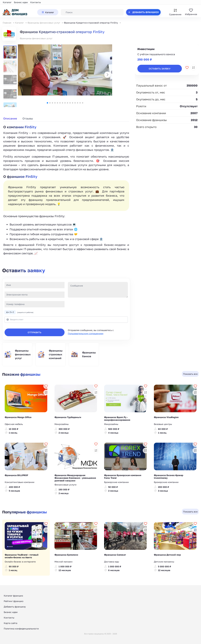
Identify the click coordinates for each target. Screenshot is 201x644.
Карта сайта (11, 623)
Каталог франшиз (13, 596)
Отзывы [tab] (28, 118)
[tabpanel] (66, 190)
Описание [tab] (10, 118)
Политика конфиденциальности (21, 629)
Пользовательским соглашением (86, 333)
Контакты (36, 2)
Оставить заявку (160, 69)
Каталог (7, 2)
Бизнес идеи (21, 2)
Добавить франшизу (15, 607)
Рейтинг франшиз (14, 601)
